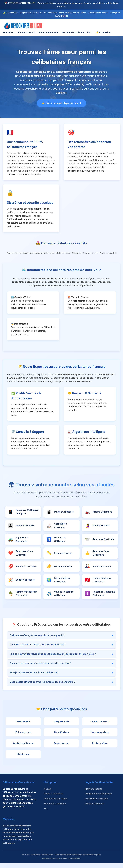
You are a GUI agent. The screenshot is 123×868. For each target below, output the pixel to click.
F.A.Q (90, 32)
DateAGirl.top (62, 737)
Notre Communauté (48, 32)
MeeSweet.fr (23, 726)
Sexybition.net (61, 748)
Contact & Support (95, 809)
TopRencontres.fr (100, 726)
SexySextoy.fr (62, 726)
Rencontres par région (56, 804)
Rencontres (9, 32)
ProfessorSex (100, 748)
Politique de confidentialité (98, 799)
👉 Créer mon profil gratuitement (62, 103)
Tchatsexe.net (23, 737)
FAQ (46, 813)
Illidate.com (23, 759)
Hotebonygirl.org (100, 737)
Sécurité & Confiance (73, 32)
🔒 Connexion (103, 32)
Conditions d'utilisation (96, 804)
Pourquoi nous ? (27, 32)
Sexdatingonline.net (23, 748)
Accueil (48, 794)
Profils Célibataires (53, 799)
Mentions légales (93, 794)
